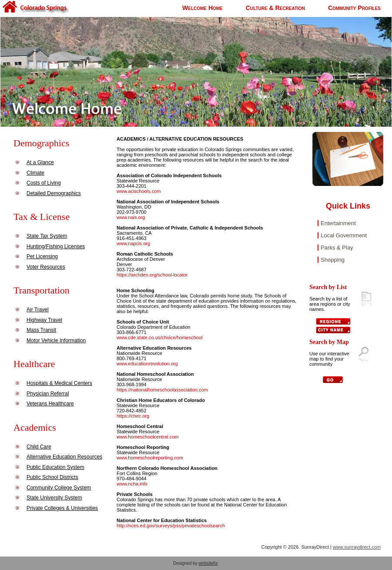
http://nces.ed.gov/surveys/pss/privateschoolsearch (171, 526)
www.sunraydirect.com (357, 547)
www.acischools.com (139, 191)
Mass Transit (41, 330)
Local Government (344, 235)
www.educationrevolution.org (147, 364)
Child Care (39, 447)
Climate (35, 173)
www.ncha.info (132, 484)
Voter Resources (46, 267)
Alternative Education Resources (64, 457)
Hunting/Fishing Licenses (56, 246)
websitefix (208, 563)
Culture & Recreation (275, 8)
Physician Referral (48, 394)
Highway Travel (44, 320)
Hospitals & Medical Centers (59, 383)
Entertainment (338, 223)
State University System (54, 498)
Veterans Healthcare (50, 404)
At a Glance (40, 162)
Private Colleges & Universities (62, 508)
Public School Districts (52, 477)
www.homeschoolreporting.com (150, 458)
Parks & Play (337, 248)
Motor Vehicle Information (56, 341)
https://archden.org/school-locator (152, 275)
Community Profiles (354, 8)
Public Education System (55, 467)
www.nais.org (131, 217)
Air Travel (38, 310)
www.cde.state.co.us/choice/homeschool (160, 337)
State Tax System (47, 236)
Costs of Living (44, 183)
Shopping (333, 260)
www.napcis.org (133, 243)
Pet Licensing (42, 256)
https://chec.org (133, 416)
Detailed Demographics (54, 193)
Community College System (59, 488)
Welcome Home (203, 8)
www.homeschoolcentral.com (147, 437)
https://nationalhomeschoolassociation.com (162, 390)
